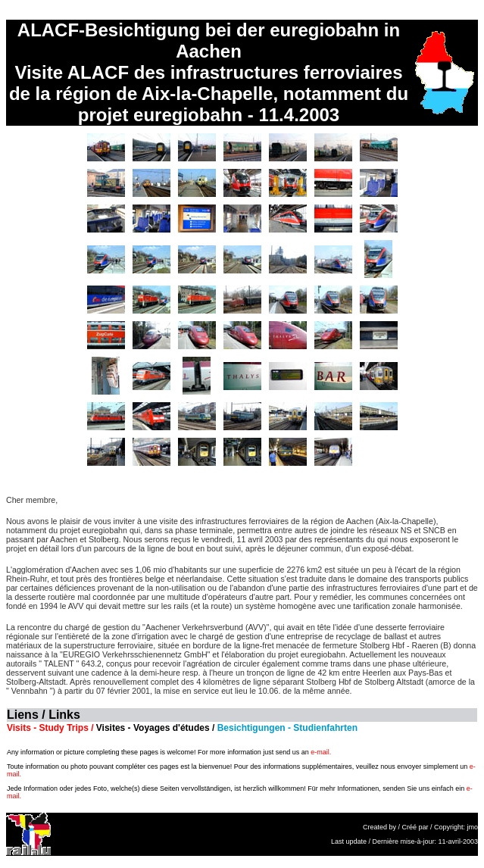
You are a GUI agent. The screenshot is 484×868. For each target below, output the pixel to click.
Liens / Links (44, 715)
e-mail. (321, 752)
